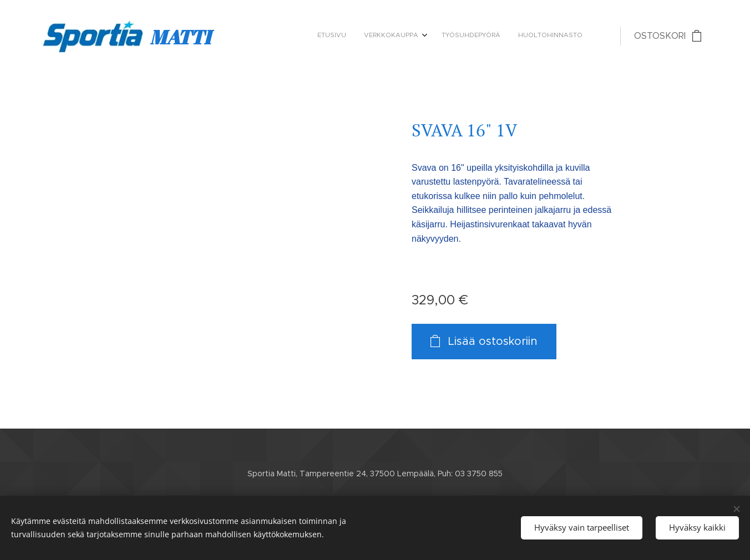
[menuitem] (527, 36)
